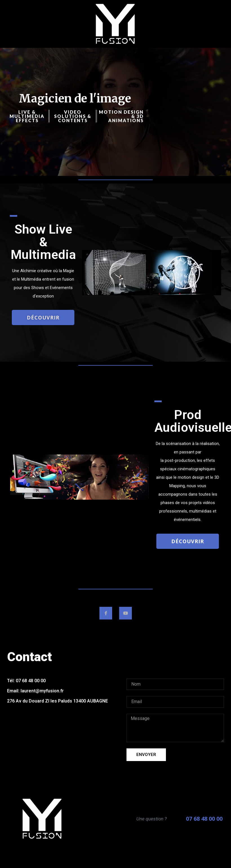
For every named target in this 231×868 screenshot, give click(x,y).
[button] (43, 317)
